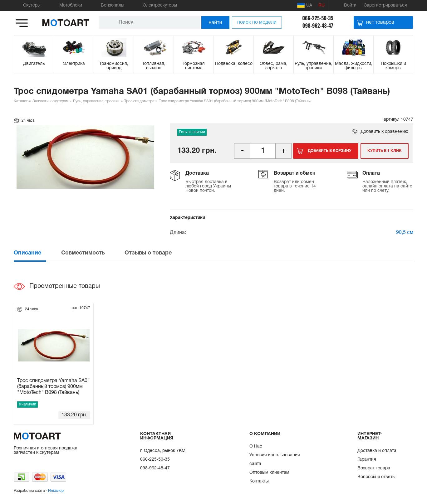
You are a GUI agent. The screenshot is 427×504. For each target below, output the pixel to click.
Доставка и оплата (377, 451)
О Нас (256, 446)
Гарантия (367, 460)
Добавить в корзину (330, 151)
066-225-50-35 (318, 18)
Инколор (56, 491)
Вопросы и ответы (376, 477)
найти (216, 22)
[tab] (37, 253)
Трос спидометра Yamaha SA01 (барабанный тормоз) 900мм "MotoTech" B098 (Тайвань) (54, 387)
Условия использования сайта (275, 460)
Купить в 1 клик (385, 151)
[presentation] (37, 253)
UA (305, 5)
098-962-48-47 (318, 26)
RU (321, 5)
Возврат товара (374, 468)
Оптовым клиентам (269, 473)
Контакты (259, 481)
